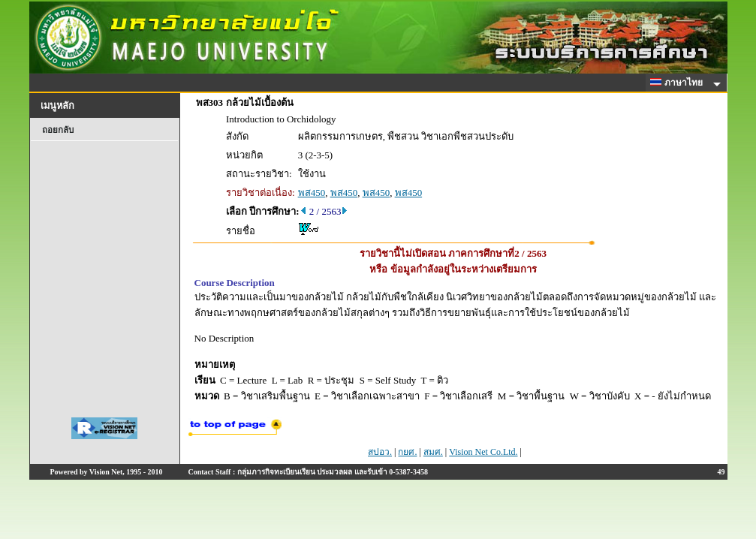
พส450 (312, 193)
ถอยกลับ (58, 130)
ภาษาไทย (679, 83)
